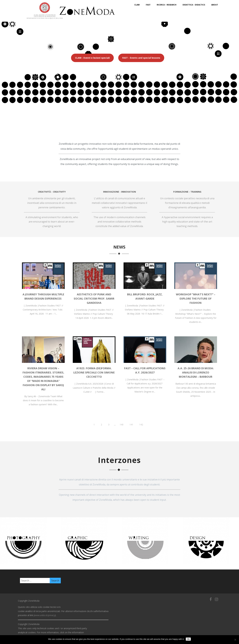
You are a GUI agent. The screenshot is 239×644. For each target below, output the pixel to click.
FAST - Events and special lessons (141, 58)
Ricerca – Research (167, 5)
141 (131, 425)
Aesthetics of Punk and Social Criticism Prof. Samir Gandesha (94, 299)
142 (141, 425)
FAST (148, 5)
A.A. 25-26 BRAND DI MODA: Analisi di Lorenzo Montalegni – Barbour (196, 372)
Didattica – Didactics (194, 5)
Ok (188, 639)
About (215, 5)
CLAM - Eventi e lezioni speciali (92, 58)
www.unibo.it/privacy (45, 615)
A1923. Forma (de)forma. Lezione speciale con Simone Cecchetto (94, 372)
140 (122, 425)
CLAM (137, 5)
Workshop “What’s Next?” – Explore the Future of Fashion (196, 299)
